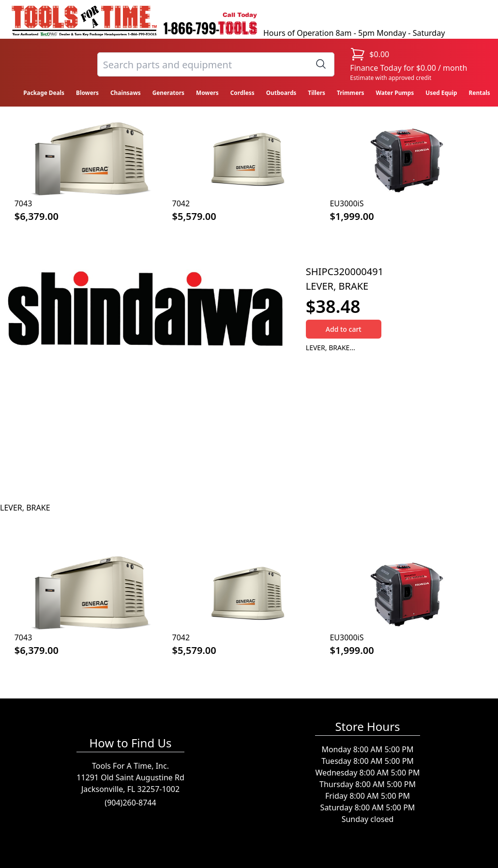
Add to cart (344, 329)
